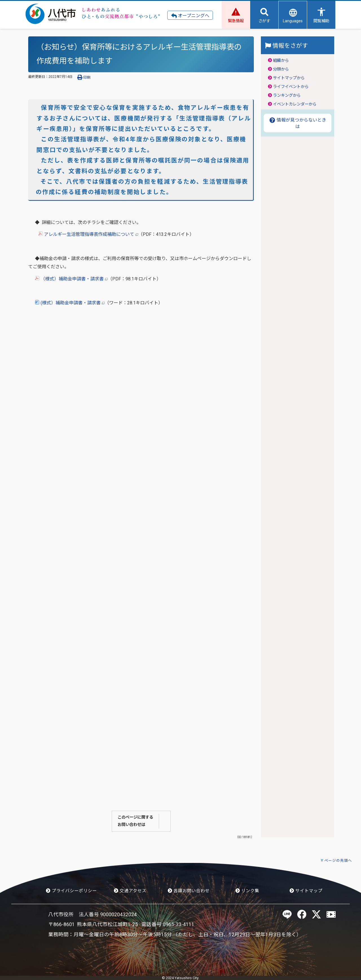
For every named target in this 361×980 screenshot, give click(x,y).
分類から (281, 69)
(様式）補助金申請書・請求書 (70, 303)
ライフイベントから (291, 87)
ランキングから (287, 95)
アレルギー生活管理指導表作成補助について (88, 234)
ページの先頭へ (338, 861)
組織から (281, 61)
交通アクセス (130, 891)
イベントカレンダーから (295, 104)
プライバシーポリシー (71, 891)
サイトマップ (306, 891)
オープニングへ (190, 16)
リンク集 (247, 891)
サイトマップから (289, 78)
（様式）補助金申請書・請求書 (71, 279)
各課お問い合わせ (189, 891)
